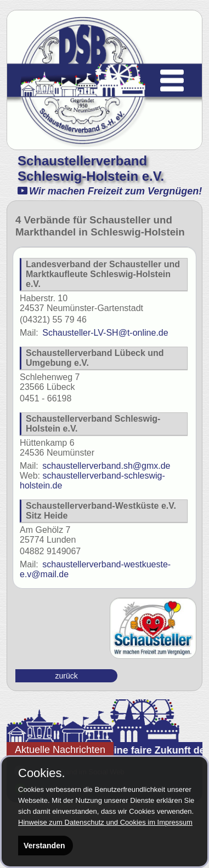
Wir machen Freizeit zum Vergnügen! (110, 191)
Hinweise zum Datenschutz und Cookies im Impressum (105, 822)
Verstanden (44, 846)
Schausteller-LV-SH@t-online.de (94, 333)
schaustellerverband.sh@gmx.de (95, 466)
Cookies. (42, 773)
